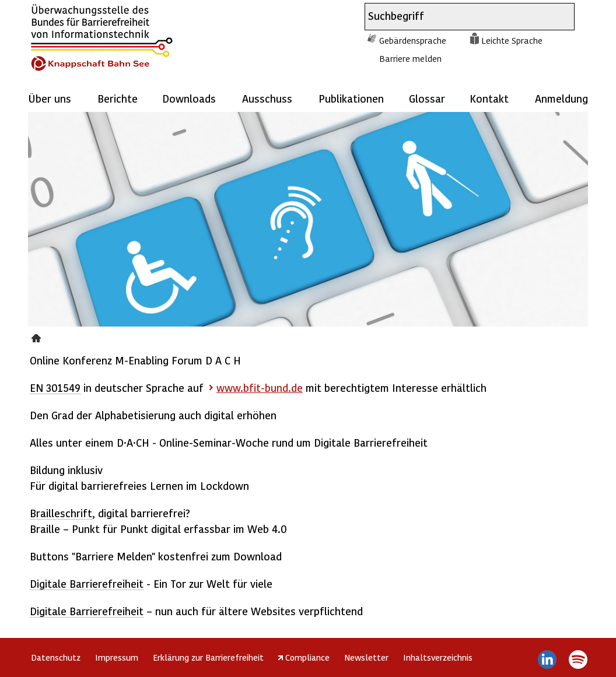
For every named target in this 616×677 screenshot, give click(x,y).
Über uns (50, 98)
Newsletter (366, 657)
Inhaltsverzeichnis (438, 657)
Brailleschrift (61, 513)
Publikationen (351, 98)
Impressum (117, 657)
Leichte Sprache (512, 40)
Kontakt (489, 98)
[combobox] (459, 17)
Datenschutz (56, 657)
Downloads (189, 98)
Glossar (427, 98)
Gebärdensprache (413, 40)
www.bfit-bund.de (260, 387)
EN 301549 (55, 387)
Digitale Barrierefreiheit (87, 583)
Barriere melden (410, 58)
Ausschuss (267, 98)
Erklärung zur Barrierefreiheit (208, 657)
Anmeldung (561, 98)
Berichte (118, 98)
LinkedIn (547, 660)
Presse (38, 336)
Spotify (578, 660)
